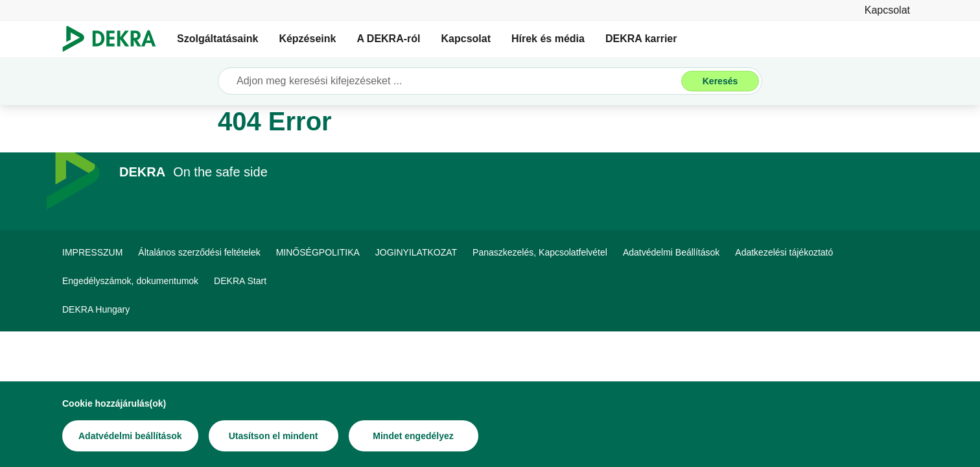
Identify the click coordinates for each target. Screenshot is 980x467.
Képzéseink (307, 39)
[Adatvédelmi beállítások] (130, 437)
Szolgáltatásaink (217, 39)
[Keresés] (720, 81)
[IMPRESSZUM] (92, 252)
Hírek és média (548, 39)
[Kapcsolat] (887, 10)
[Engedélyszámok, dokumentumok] (130, 281)
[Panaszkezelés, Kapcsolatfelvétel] (540, 252)
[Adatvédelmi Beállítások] (671, 252)
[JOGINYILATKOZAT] (416, 252)
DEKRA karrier (641, 39)
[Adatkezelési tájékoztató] (784, 252)
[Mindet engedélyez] (414, 437)
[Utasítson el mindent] (274, 437)
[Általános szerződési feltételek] (199, 252)
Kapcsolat (466, 39)
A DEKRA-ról (388, 39)
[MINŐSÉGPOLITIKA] (318, 252)
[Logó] (114, 39)
